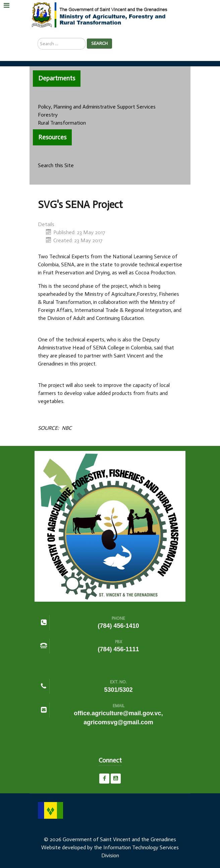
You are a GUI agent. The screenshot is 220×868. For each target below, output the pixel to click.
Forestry (48, 115)
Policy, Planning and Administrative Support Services (97, 107)
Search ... (38, 38)
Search (99, 43)
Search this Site (56, 165)
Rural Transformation (62, 123)
